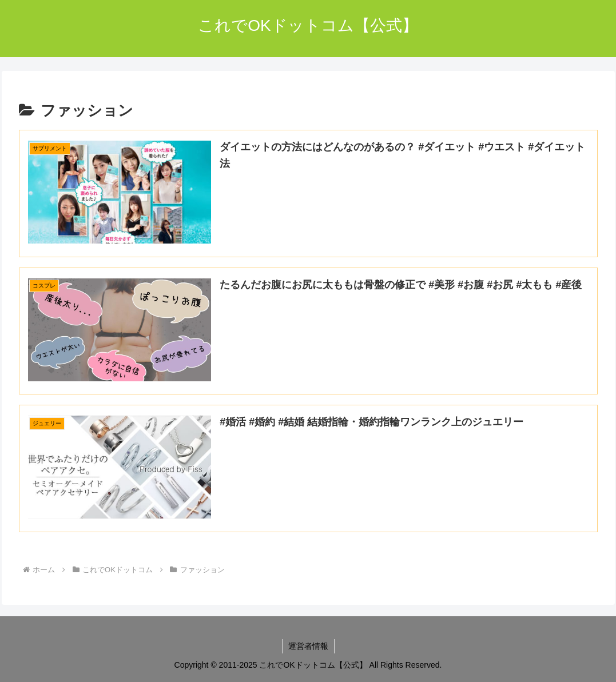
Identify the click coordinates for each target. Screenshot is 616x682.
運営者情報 (308, 646)
